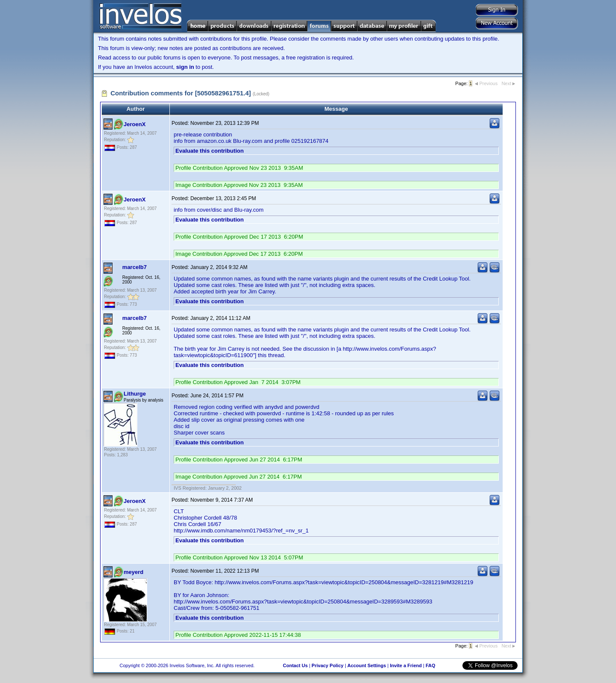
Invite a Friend (406, 665)
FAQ (431, 665)
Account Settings (367, 665)
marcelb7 (135, 267)
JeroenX (135, 124)
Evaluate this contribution (210, 151)
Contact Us (295, 665)
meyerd (133, 572)
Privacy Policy (327, 665)
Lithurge (135, 394)
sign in (185, 67)
